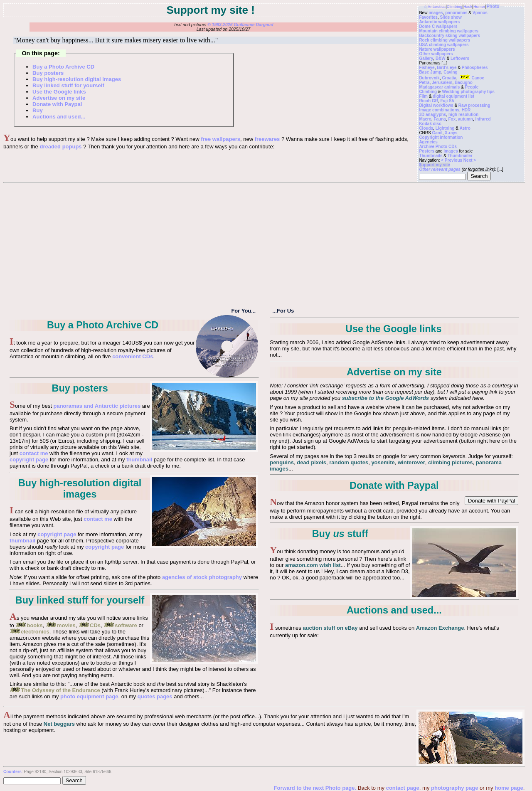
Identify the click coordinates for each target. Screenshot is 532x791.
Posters (427, 151)
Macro (425, 119)
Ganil (437, 133)
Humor (479, 7)
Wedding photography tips (468, 92)
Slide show (451, 17)
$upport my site (434, 165)
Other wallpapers (436, 54)
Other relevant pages (440, 169)
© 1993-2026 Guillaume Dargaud (240, 25)
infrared (483, 119)
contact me (34, 453)
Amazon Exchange (440, 628)
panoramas (456, 13)
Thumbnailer (460, 156)
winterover (411, 462)
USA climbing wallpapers (444, 45)
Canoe (471, 78)
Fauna (440, 119)
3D (422, 115)
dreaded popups (60, 147)
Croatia (449, 78)
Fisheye (427, 68)
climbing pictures (451, 462)
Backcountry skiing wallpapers (449, 36)
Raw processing (474, 105)
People (472, 87)
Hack (468, 7)
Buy (38, 110)
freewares (267, 139)
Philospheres (475, 68)
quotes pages (155, 696)
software (120, 625)
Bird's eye (447, 68)
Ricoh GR (429, 101)
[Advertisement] (264, 245)
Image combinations (439, 110)
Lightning (445, 128)
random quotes (349, 462)
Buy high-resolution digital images (77, 79)
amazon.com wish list (313, 565)
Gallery (426, 58)
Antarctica (437, 7)
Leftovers (460, 58)
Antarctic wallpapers (439, 22)
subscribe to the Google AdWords (385, 398)
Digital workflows (436, 105)
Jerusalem (442, 83)
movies (61, 625)
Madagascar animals (439, 87)
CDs (90, 625)
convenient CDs (133, 356)
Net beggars (59, 724)
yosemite (383, 462)
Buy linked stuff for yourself (68, 85)
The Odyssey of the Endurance (55, 690)
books (29, 625)
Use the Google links (59, 92)
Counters (12, 772)
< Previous (452, 160)
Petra (424, 83)
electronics (30, 632)
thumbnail (139, 460)
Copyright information (441, 137)
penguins (282, 462)
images (436, 13)
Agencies (428, 142)
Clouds (426, 128)
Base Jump (430, 72)
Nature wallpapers (437, 49)
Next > (470, 160)
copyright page (29, 460)
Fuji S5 (447, 101)
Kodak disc (430, 124)
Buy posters (48, 73)
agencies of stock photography (202, 577)
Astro (465, 128)
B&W (441, 58)
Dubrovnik (429, 78)
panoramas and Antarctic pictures (97, 406)
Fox (452, 119)
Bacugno (464, 83)
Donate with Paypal (57, 104)
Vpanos (480, 13)
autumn (465, 119)
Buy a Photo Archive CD (63, 67)
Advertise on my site (59, 98)
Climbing (455, 7)
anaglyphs (436, 115)
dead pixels (312, 462)
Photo (493, 6)
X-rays (451, 133)
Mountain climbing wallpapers (449, 31)
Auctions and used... (59, 117)
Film (423, 96)
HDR (466, 110)
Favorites (428, 17)
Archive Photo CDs (438, 147)
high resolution (463, 115)
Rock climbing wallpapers (445, 40)
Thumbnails (431, 156)
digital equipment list (453, 96)
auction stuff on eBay (330, 628)
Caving (450, 72)
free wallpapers (220, 139)
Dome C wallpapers (438, 26)
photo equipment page (89, 696)
